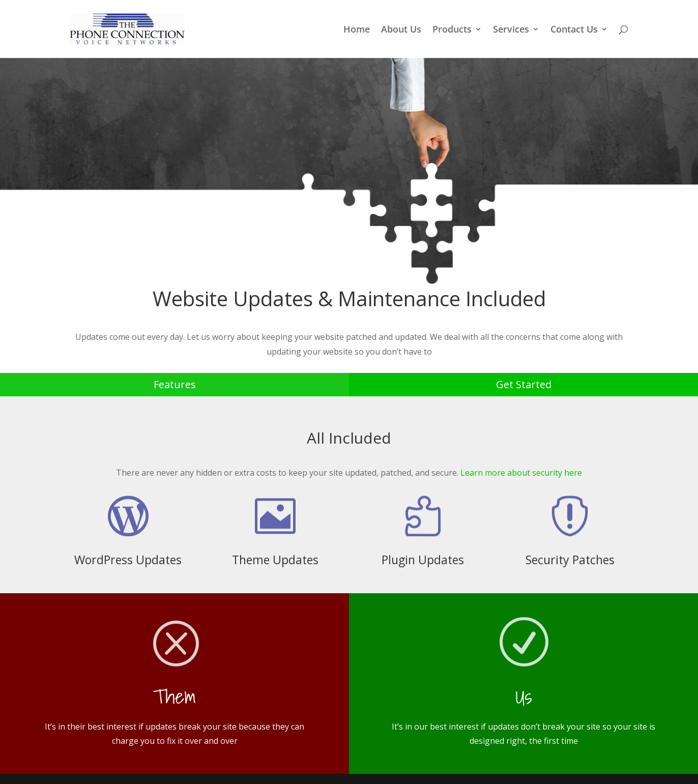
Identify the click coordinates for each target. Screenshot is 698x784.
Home (357, 30)
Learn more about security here (521, 473)
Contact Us (574, 30)
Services (511, 30)
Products (452, 30)
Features (175, 384)
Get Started (524, 384)
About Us (401, 30)
